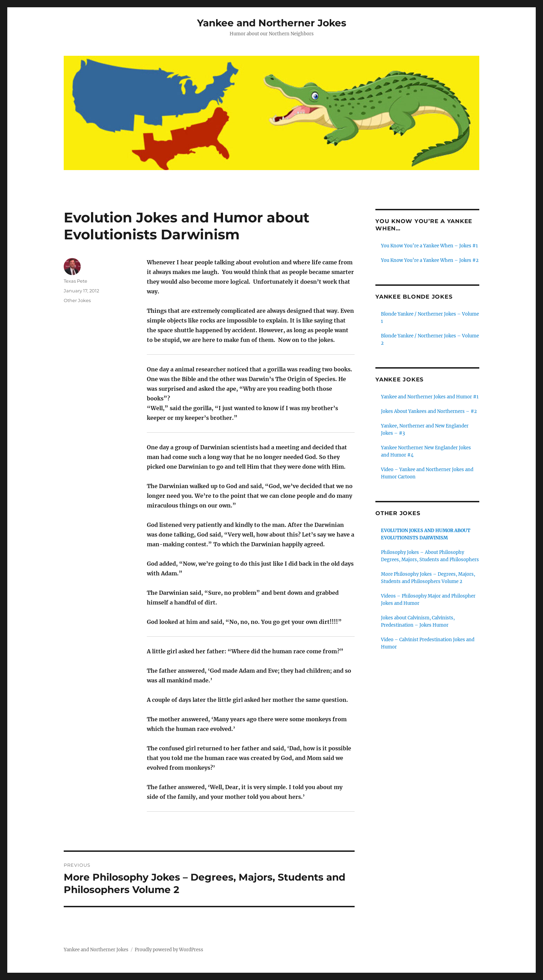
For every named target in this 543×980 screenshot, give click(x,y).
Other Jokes (77, 300)
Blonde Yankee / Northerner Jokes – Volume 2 (430, 339)
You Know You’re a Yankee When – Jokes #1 (429, 246)
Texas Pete (75, 281)
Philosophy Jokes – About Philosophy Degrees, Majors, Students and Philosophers (430, 556)
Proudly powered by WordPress (169, 950)
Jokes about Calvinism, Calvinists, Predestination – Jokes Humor (418, 621)
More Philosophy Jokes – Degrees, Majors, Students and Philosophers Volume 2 (428, 578)
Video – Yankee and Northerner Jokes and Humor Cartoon (427, 473)
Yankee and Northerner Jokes (272, 23)
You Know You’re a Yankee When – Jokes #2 (430, 260)
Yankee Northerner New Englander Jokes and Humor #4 (426, 451)
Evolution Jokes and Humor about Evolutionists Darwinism (426, 534)
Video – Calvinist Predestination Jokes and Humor (428, 643)
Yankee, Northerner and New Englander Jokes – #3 (425, 430)
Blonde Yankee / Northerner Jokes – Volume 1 (430, 318)
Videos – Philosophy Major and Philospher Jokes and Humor (428, 600)
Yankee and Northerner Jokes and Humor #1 (430, 397)
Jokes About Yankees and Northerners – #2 (429, 411)
